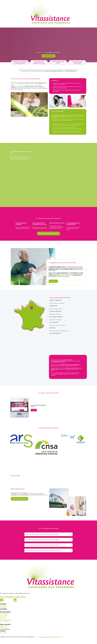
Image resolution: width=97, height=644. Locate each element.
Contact (3, 631)
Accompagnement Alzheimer (21, 224)
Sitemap (62, 637)
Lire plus (34, 410)
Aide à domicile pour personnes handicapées (40, 224)
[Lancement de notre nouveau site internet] (19, 408)
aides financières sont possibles (66, 275)
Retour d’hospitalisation (57, 223)
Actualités (3, 609)
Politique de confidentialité (45, 637)
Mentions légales (55, 637)
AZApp (36, 637)
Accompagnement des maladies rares (73, 224)
